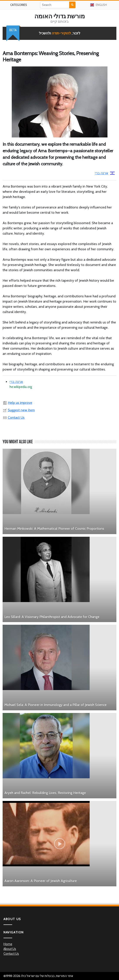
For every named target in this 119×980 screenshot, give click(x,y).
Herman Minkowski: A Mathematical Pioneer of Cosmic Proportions (54, 529)
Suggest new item (19, 410)
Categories (19, 5)
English (99, 5)
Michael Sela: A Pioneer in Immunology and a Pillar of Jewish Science (55, 705)
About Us (10, 949)
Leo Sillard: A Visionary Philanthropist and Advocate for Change (52, 617)
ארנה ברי (105, 173)
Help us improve (17, 403)
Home (8, 944)
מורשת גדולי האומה (60, 16)
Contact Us (14, 417)
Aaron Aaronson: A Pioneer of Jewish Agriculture (41, 881)
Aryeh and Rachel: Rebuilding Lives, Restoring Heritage (45, 793)
